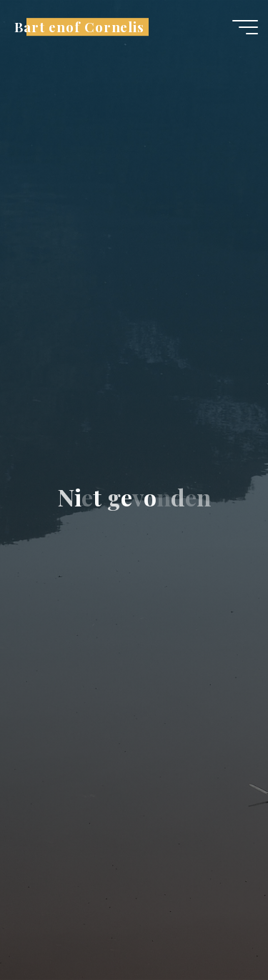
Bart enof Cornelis (79, 27)
